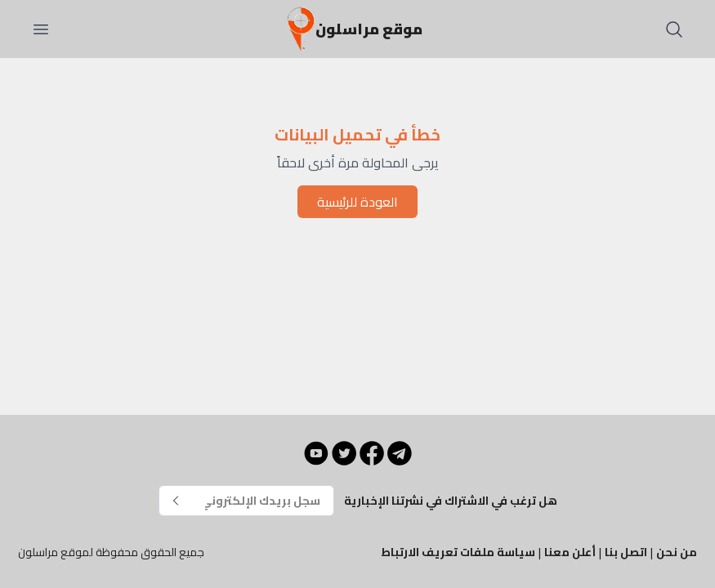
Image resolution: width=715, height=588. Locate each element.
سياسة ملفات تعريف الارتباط (458, 552)
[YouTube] (316, 453)
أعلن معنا (570, 552)
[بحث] (674, 29)
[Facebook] (372, 453)
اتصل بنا (626, 552)
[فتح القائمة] (41, 29)
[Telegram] (400, 453)
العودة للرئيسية (357, 202)
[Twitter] (344, 453)
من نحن (677, 552)
